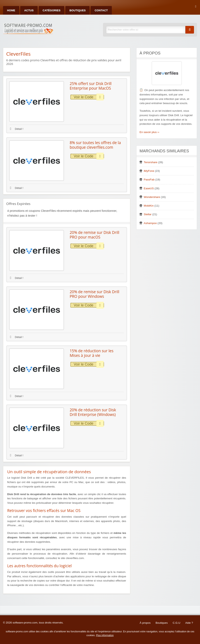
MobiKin (149, 206)
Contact (101, 10)
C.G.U (177, 623)
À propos (145, 623)
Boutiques (77, 10)
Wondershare (152, 197)
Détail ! (17, 129)
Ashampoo (150, 223)
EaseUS (149, 188)
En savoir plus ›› (149, 132)
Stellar (148, 214)
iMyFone (149, 171)
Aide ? (189, 623)
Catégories (52, 10)
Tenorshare (151, 162)
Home (11, 10)
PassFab (149, 180)
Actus (29, 10)
